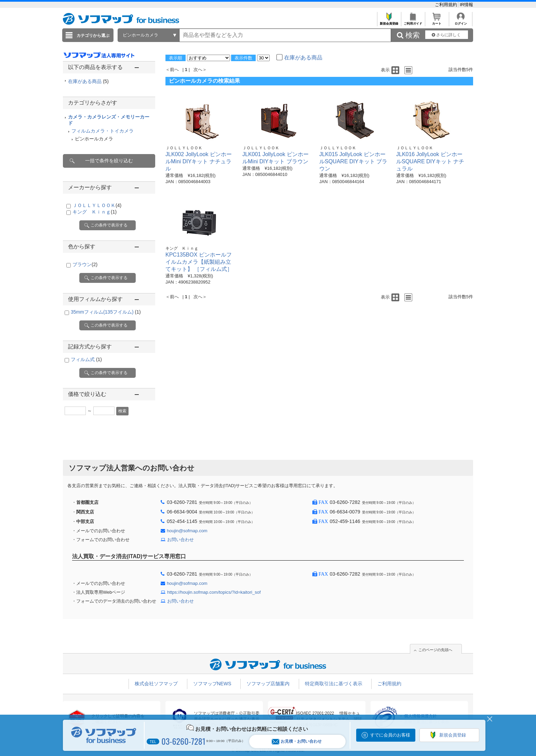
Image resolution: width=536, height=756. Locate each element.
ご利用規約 (447, 5)
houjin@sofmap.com (187, 531)
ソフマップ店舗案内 (268, 684)
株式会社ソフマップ (156, 684)
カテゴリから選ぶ (93, 36)
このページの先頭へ (435, 650)
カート (437, 22)
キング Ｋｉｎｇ (95, 212)
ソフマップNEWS (212, 684)
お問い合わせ (180, 540)
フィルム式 (86, 359)
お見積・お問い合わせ (297, 741)
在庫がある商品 (88, 81)
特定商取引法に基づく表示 (334, 684)
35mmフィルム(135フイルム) (106, 312)
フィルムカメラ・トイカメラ (103, 131)
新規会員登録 (389, 22)
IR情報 (466, 5)
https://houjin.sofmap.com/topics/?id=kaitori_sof (214, 592)
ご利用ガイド (413, 22)
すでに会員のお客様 (390, 735)
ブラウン (85, 264)
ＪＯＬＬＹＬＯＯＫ (97, 205)
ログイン (461, 22)
